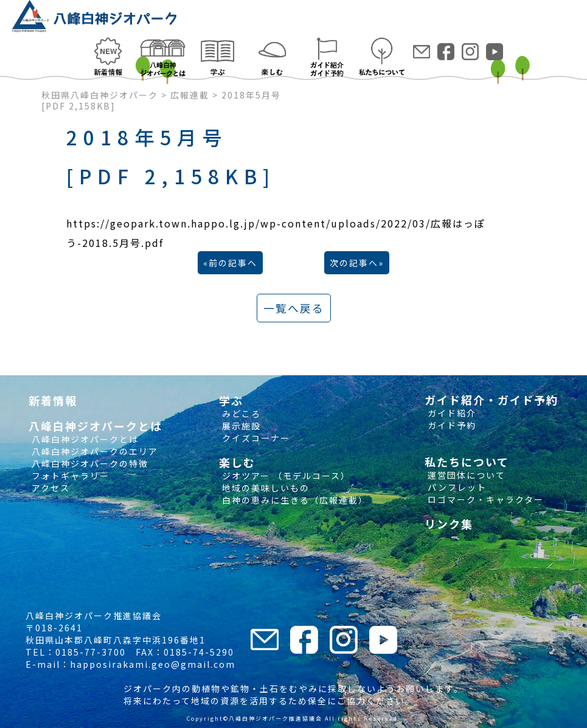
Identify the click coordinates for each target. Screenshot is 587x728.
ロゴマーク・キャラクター (484, 499)
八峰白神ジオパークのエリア (93, 451)
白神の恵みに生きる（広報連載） (293, 500)
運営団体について (465, 475)
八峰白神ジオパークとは (84, 439)
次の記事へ (354, 263)
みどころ (240, 414)
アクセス (49, 488)
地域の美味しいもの (264, 488)
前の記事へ (233, 263)
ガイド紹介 (450, 413)
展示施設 (240, 426)
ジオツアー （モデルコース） (285, 476)
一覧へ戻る (294, 308)
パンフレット (456, 487)
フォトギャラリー (69, 476)
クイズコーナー (255, 438)
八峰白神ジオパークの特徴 (89, 463)
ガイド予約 (450, 425)
